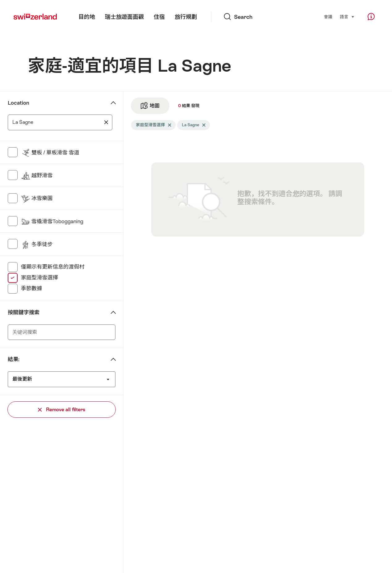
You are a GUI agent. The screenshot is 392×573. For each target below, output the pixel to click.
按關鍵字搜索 (24, 312)
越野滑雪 (37, 175)
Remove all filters (62, 410)
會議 (328, 17)
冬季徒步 (37, 244)
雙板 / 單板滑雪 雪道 (50, 153)
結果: (14, 359)
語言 (347, 16)
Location (18, 103)
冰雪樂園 (37, 198)
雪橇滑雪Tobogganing (52, 221)
